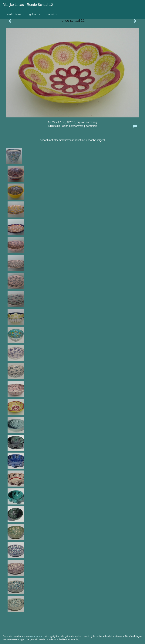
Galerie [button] (35, 14)
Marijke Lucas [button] (15, 14)
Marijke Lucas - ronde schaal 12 (28, 5)
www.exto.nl (36, 636)
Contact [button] (51, 14)
